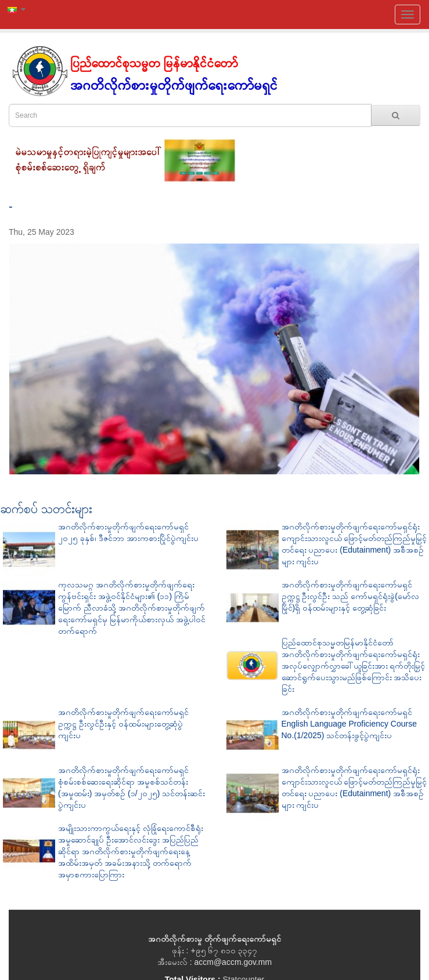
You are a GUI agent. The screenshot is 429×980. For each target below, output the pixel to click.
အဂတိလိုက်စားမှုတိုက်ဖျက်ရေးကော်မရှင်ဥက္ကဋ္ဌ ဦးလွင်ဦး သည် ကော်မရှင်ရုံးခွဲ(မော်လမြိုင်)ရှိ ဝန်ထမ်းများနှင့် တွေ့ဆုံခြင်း (350, 596)
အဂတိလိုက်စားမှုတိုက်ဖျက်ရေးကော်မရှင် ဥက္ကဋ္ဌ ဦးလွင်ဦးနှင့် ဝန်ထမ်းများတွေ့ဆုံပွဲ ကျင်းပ (123, 724)
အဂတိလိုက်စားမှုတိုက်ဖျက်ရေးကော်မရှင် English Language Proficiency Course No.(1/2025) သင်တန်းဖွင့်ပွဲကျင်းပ (349, 724)
